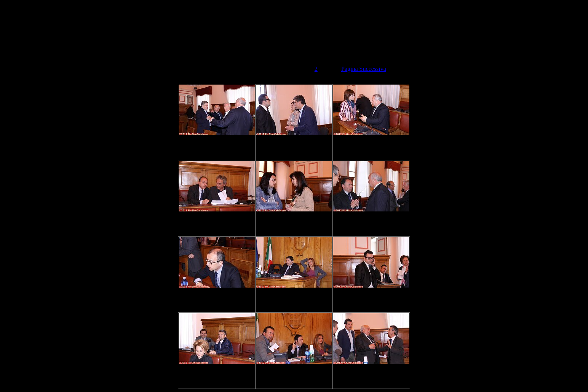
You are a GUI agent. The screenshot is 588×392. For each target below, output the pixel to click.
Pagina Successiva (364, 69)
